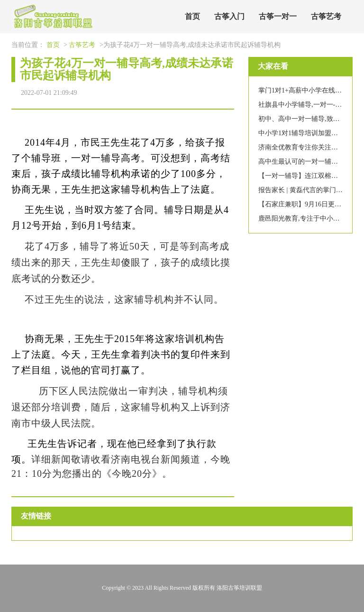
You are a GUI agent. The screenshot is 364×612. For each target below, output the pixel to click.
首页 (192, 16)
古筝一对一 (278, 16)
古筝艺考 (326, 16)
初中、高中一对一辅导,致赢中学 (306, 119)
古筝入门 (229, 16)
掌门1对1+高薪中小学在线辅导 (303, 90)
